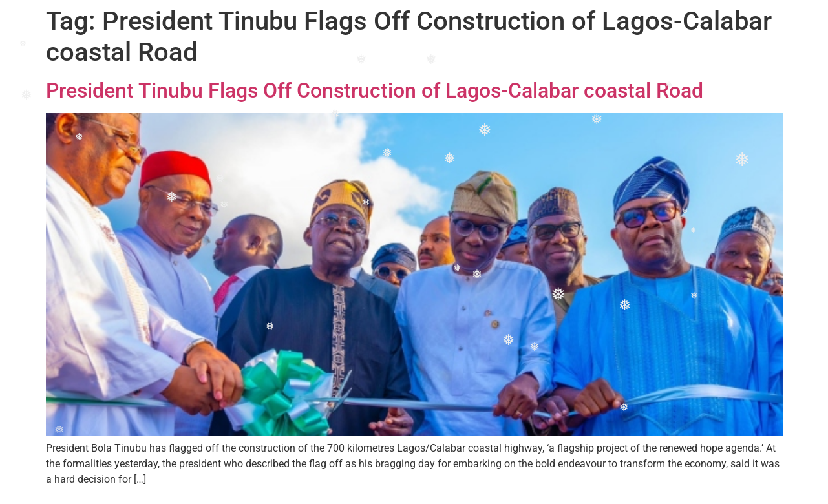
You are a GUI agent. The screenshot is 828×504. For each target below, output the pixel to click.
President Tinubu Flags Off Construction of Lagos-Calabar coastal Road (375, 90)
